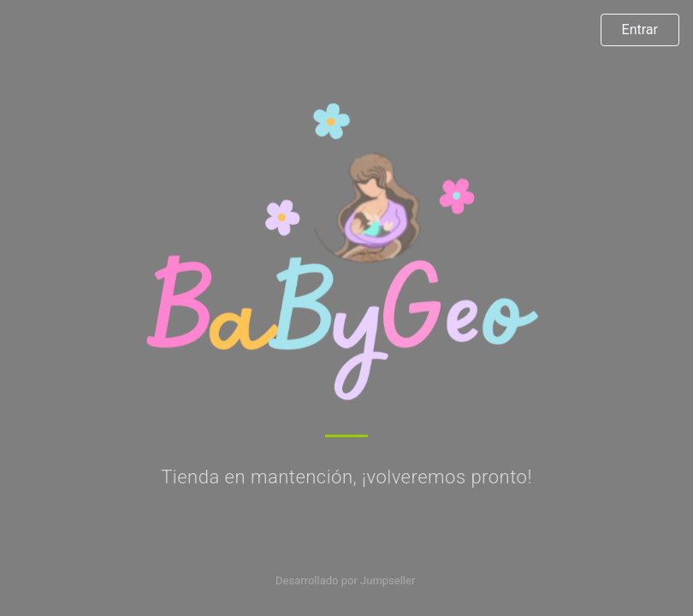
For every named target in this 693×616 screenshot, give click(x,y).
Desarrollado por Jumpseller (345, 580)
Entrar (640, 30)
